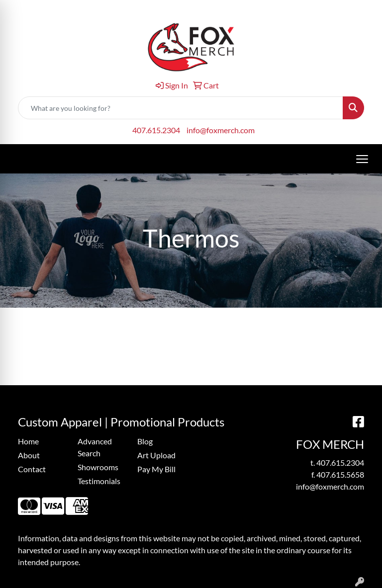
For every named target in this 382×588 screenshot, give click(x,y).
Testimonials (99, 481)
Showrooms (98, 467)
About (29, 455)
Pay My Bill (156, 469)
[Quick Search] (181, 108)
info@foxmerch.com (221, 130)
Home (28, 441)
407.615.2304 (156, 130)
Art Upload (156, 455)
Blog (145, 441)
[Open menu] (362, 159)
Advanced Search (95, 447)
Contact (32, 469)
